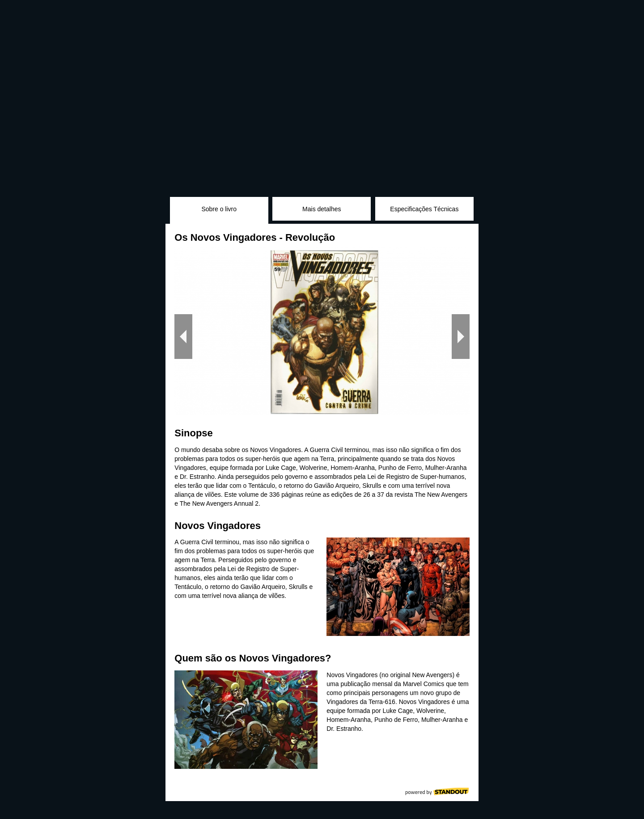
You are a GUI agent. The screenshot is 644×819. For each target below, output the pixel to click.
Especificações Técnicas (424, 209)
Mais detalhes (322, 209)
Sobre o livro (219, 209)
